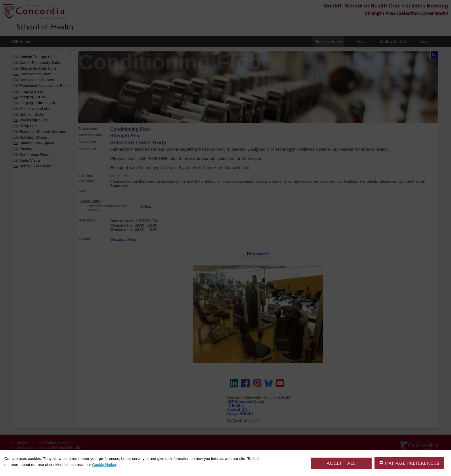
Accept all (341, 463)
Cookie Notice (104, 465)
